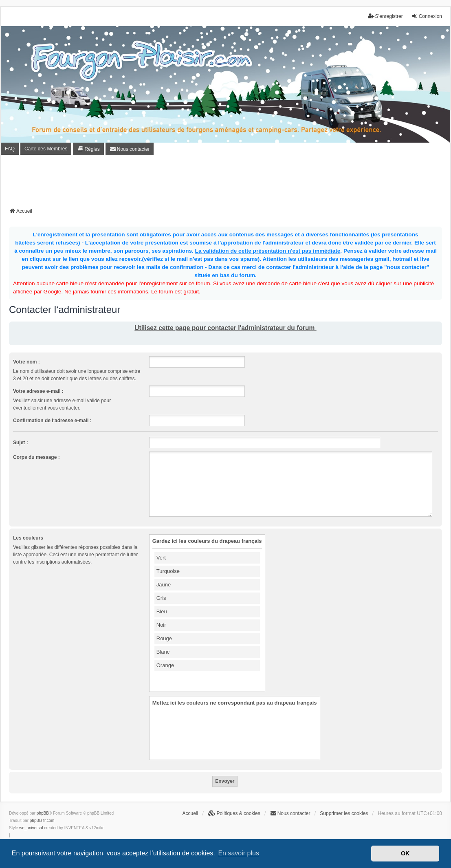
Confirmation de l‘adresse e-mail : (52, 421)
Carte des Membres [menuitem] (46, 149)
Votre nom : (26, 362)
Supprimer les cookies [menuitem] (344, 813)
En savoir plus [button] (239, 853)
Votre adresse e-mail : (38, 391)
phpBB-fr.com (42, 821)
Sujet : (21, 443)
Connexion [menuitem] (427, 16)
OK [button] (405, 853)
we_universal (31, 828)
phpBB (43, 813)
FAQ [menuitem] (10, 149)
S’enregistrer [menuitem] (385, 16)
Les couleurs (28, 538)
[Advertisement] (226, 184)
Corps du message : (36, 457)
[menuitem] (88, 149)
